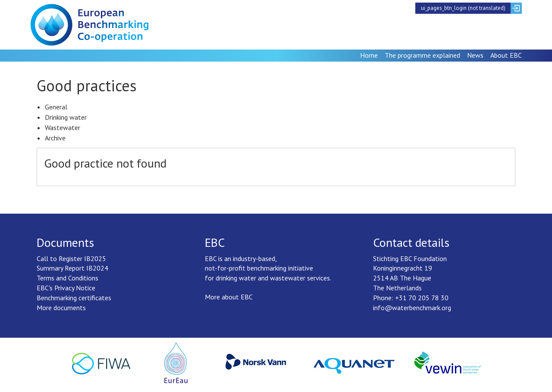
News (475, 55)
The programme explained (422, 55)
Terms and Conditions (67, 278)
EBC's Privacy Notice (66, 288)
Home (369, 55)
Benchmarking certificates (74, 298)
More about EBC (229, 297)
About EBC (506, 55)
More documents (61, 308)
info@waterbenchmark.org (412, 308)
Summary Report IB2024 (72, 268)
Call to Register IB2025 (71, 258)
